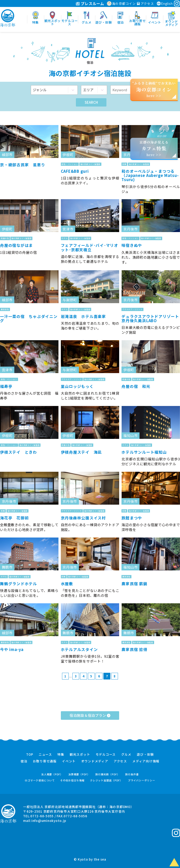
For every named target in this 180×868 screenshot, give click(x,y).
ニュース (45, 755)
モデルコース (106, 755)
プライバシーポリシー (142, 780)
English (164, 3)
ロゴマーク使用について (40, 780)
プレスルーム (90, 3)
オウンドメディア (95, 761)
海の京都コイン (121, 3)
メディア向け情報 (146, 761)
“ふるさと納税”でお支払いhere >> (154, 89)
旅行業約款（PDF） (108, 774)
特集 (61, 755)
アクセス (146, 3)
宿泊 (24, 761)
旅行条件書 (132, 774)
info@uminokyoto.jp (49, 821)
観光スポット (80, 755)
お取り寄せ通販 (45, 761)
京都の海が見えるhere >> (154, 148)
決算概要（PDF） (79, 774)
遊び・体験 (145, 755)
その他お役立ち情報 (72, 780)
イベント (69, 761)
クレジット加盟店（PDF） (106, 780)
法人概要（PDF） (52, 774)
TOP (30, 755)
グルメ (126, 755)
